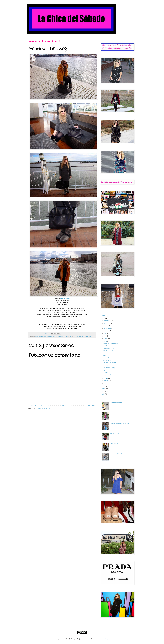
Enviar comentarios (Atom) (46, 408)
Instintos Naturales (116, 403)
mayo (106, 338)
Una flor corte (108, 350)
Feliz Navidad (115, 444)
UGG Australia (83, 336)
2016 (104, 316)
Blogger (107, 639)
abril (105, 341)
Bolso (45, 336)
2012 (104, 392)
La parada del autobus (111, 343)
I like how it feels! (116, 454)
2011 (104, 394)
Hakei (59, 336)
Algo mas (106, 370)
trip (74, 336)
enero (106, 383)
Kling (67, 336)
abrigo (37, 336)
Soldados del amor (110, 363)
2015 (104, 318)
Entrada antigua (90, 405)
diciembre (107, 321)
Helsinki (106, 365)
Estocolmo (107, 355)
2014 (104, 386)
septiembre (108, 328)
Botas (49, 336)
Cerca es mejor (115, 433)
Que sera (113, 413)
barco (41, 336)
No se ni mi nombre (110, 353)
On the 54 (107, 358)
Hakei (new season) (65, 298)
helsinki (63, 336)
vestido (89, 336)
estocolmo (54, 336)
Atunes (106, 373)
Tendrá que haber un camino (120, 423)
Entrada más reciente (36, 405)
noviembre (107, 323)
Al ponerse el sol (109, 348)
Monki (105, 346)
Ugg (77, 336)
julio (105, 333)
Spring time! (107, 360)
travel (71, 336)
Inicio (64, 405)
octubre (107, 326)
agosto (106, 331)
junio (105, 336)
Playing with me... (109, 375)
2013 (104, 389)
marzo (106, 378)
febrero (106, 381)
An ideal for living (109, 368)
